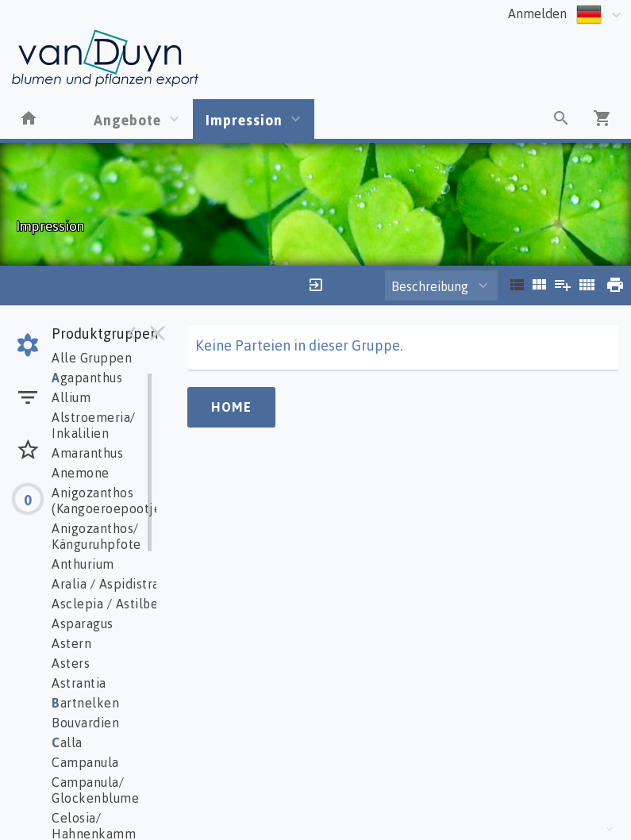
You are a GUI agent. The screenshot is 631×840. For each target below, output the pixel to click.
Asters (71, 663)
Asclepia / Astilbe (105, 604)
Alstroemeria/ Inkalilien (94, 425)
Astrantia (79, 683)
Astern (71, 643)
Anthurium (83, 564)
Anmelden (537, 13)
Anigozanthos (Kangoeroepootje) (109, 501)
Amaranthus (87, 453)
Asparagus (83, 623)
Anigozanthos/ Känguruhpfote (96, 536)
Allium (71, 397)
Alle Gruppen (92, 358)
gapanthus (87, 378)
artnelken (85, 703)
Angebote (127, 120)
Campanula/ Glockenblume (95, 790)
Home (231, 407)
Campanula (85, 762)
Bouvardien (85, 723)
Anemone (81, 473)
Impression (244, 120)
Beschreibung (430, 286)
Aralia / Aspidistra (106, 584)
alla (67, 742)
